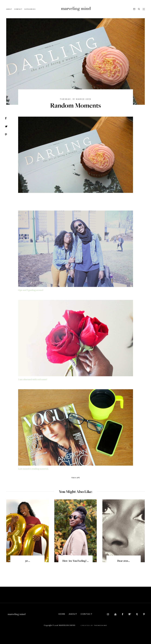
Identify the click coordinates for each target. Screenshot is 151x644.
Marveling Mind (67, 626)
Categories (30, 9)
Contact (18, 9)
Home (62, 614)
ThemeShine (101, 625)
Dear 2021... (124, 561)
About (9, 9)
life (78, 478)
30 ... (27, 561)
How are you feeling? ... (75, 561)
